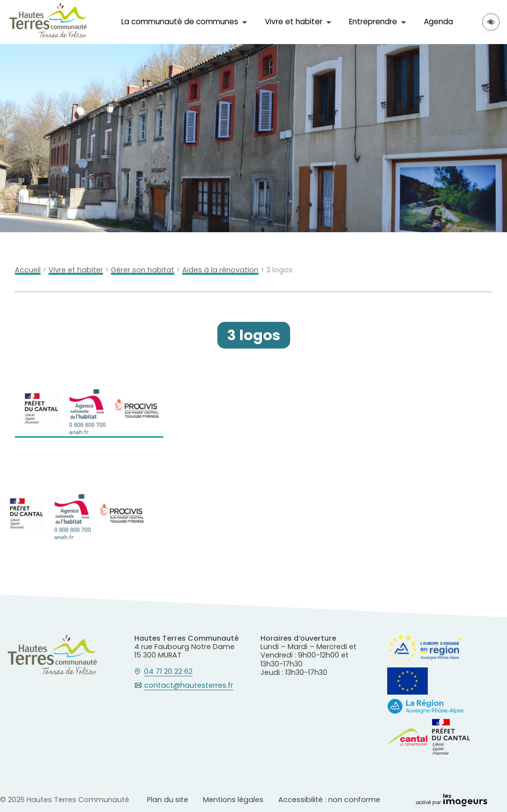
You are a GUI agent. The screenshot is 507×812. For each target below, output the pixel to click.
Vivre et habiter (294, 22)
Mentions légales (233, 800)
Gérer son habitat (143, 270)
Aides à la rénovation (220, 270)
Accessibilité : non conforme (329, 800)
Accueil (28, 270)
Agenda (438, 22)
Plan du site (168, 800)
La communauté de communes (180, 22)
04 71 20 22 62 (168, 672)
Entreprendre (373, 22)
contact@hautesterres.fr (189, 686)
